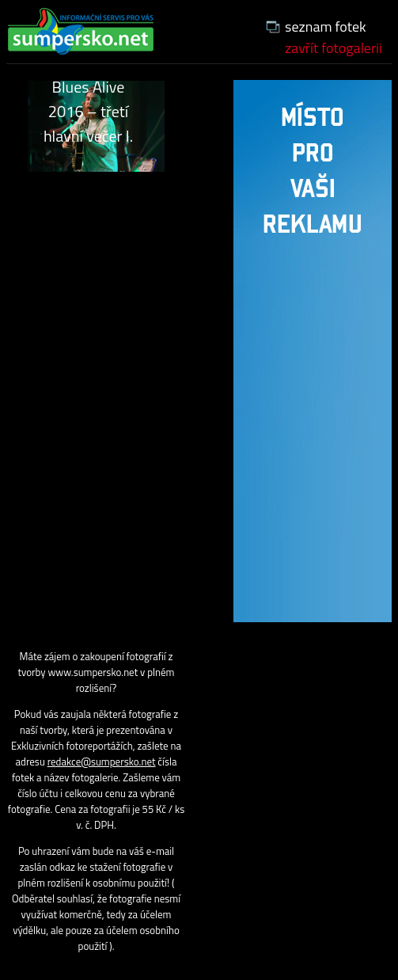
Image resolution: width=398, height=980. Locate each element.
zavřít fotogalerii (334, 48)
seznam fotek (326, 27)
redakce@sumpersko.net (102, 762)
